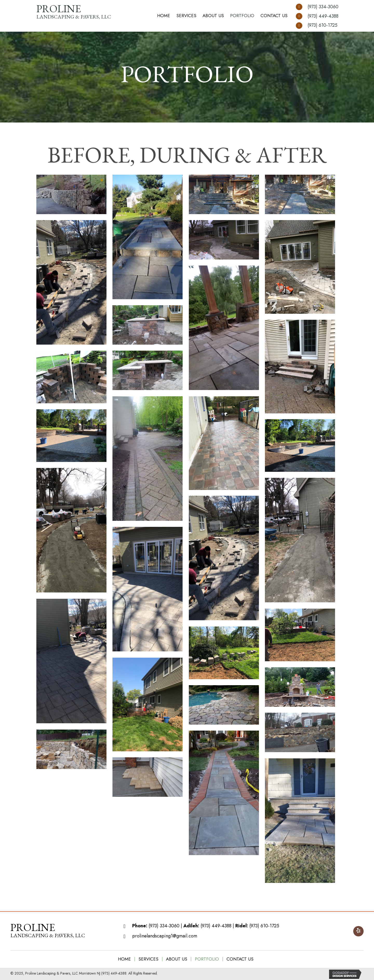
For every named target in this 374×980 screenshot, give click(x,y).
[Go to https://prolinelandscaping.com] (48, 931)
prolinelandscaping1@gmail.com (165, 936)
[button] (358, 931)
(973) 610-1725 (322, 25)
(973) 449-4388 (323, 16)
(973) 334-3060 (323, 7)
